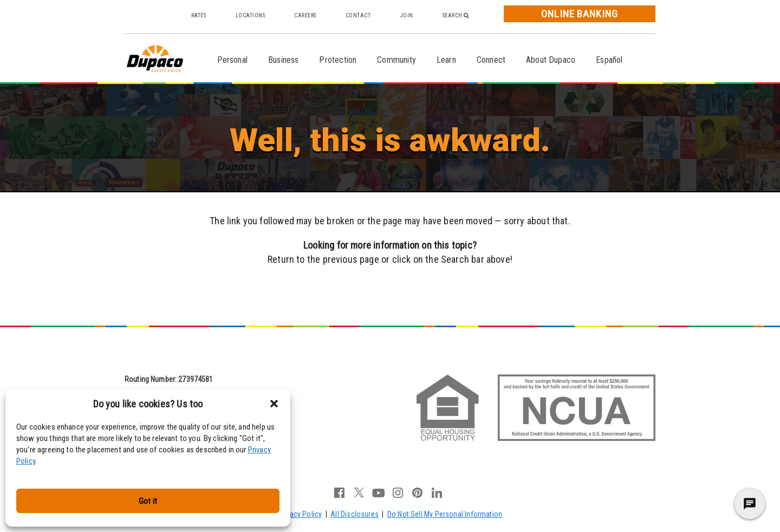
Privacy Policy (300, 514)
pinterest (418, 492)
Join (407, 15)
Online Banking (580, 14)
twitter (359, 492)
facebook (340, 492)
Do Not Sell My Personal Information (445, 514)
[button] (274, 404)
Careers (305, 15)
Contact (358, 15)
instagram (398, 492)
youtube (379, 492)
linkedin (437, 492)
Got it (148, 501)
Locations (251, 15)
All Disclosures (355, 514)
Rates (199, 15)
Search (456, 15)
